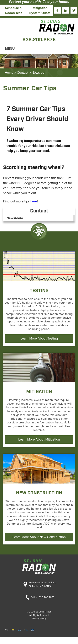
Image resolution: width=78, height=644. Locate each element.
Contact (23, 73)
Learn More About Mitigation (39, 439)
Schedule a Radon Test (13, 10)
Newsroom (39, 73)
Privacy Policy (39, 619)
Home (9, 73)
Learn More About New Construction (39, 537)
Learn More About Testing (39, 338)
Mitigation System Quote (40, 10)
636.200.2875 (46, 597)
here (34, 201)
